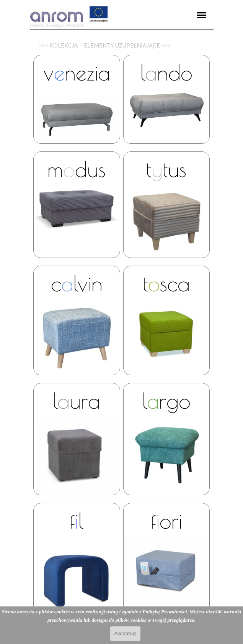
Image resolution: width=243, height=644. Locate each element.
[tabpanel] (122, 30)
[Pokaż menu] (202, 15)
